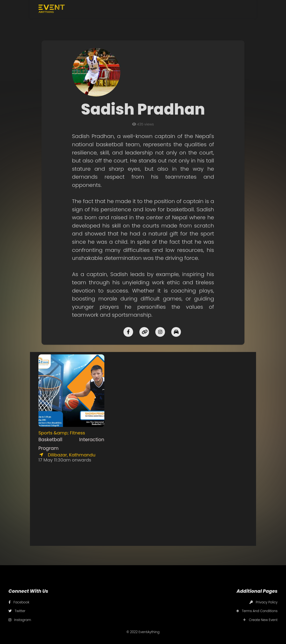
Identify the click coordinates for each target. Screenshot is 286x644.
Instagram (20, 620)
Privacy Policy (264, 602)
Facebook (19, 602)
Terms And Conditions (257, 611)
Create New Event (260, 620)
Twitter (17, 611)
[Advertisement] (143, 427)
